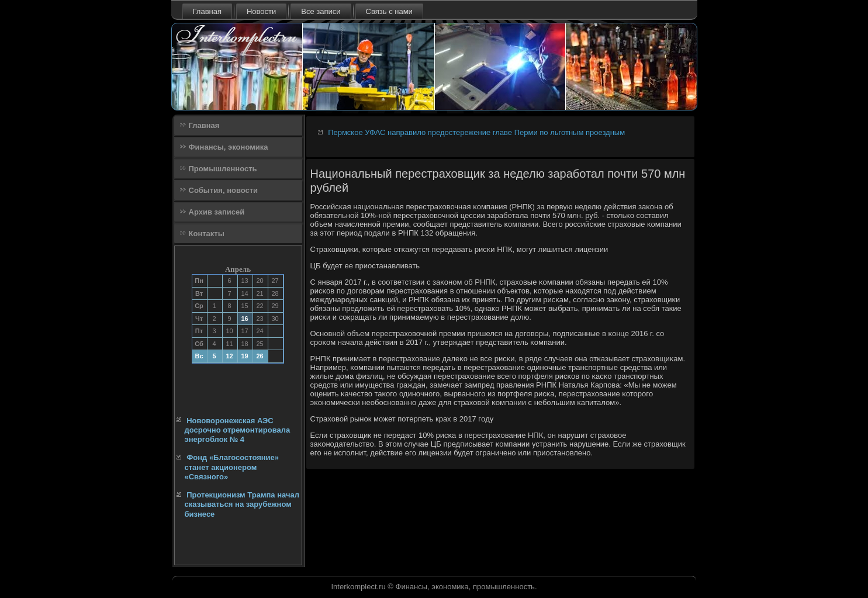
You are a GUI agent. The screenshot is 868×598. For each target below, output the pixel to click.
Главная (207, 11)
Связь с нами (389, 11)
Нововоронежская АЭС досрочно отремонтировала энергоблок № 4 (238, 430)
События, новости (224, 190)
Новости (261, 11)
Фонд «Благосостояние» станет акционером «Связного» (232, 467)
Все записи (321, 11)
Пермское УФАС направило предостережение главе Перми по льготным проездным (476, 132)
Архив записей (217, 212)
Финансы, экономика (229, 147)
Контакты (207, 234)
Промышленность (223, 169)
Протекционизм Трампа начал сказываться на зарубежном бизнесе (242, 504)
